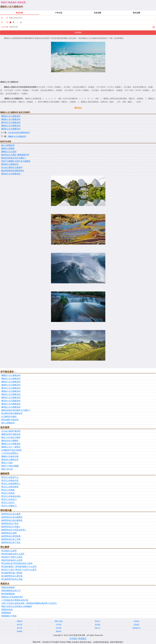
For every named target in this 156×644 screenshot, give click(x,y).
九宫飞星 (59, 624)
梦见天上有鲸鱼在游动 (11, 496)
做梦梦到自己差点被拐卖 (12, 520)
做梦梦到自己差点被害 (11, 514)
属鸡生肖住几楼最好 (10, 441)
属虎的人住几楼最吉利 (11, 119)
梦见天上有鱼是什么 (10, 477)
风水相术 (137, 624)
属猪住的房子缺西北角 (11, 434)
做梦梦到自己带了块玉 (11, 543)
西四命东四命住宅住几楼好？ (14, 158)
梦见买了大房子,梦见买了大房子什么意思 (19, 570)
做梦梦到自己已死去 (10, 524)
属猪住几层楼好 (8, 148)
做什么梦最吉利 (8, 145)
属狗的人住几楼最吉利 (11, 116)
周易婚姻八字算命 (9, 616)
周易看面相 (6, 613)
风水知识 (12, 2)
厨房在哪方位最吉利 (10, 420)
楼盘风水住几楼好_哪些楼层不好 (15, 155)
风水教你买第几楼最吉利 (12, 413)
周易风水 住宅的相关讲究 (12, 597)
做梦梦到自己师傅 (9, 533)
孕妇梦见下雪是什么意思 (12, 557)
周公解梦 (20, 631)
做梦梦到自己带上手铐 (11, 539)
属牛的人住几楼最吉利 (11, 123)
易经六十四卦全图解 (10, 466)
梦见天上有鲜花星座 (10, 487)
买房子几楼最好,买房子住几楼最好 (16, 161)
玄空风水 (137, 621)
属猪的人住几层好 (9, 152)
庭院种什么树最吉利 (10, 164)
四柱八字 (98, 628)
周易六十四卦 (59, 621)
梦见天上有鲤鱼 (8, 490)
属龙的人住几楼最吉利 (11, 129)
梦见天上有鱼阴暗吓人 (11, 484)
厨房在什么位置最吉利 (11, 174)
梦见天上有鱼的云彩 (10, 480)
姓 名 (5, 18)
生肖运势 (22, 2)
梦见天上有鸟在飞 (9, 499)
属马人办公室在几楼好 (11, 437)
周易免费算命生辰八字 (11, 591)
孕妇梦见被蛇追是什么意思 (13, 554)
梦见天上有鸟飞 (8, 503)
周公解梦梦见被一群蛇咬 (12, 573)
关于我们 (73, 639)
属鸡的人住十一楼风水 (11, 447)
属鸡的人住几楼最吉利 (11, 407)
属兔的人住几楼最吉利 (11, 126)
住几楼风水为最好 (9, 417)
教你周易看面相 (8, 594)
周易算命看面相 (8, 587)
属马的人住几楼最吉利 (11, 401)
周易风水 (20, 621)
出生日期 (5, 27)
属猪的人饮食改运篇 (10, 456)
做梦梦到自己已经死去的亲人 (14, 530)
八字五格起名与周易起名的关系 (15, 600)
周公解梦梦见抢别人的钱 (12, 579)
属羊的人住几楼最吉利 (11, 404)
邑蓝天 (4, 2)
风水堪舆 (98, 624)
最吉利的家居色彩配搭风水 (13, 171)
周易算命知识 (7, 610)
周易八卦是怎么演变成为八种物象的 (17, 606)
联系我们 (83, 639)
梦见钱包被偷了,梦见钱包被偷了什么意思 (19, 567)
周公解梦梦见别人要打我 (12, 576)
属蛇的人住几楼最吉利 (11, 398)
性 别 (5, 22)
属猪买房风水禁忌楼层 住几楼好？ (16, 410)
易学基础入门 (137, 628)
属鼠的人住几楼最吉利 (11, 379)
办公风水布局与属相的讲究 (19, 133)
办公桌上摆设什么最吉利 (12, 167)
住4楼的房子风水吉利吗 (11, 450)
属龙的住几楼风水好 (10, 460)
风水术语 (20, 628)
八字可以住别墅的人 (10, 453)
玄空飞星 (20, 624)
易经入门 (98, 621)
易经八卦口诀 (7, 469)
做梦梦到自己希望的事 (11, 536)
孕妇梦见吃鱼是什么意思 (12, 560)
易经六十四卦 (7, 463)
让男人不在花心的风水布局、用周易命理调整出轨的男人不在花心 (29, 603)
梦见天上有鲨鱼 (8, 493)
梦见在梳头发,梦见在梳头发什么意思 (17, 563)
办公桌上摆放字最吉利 (11, 431)
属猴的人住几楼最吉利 (17, 136)
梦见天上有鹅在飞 (9, 506)
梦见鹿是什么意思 (9, 551)
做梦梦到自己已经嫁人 (11, 527)
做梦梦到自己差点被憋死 (12, 517)
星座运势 (59, 631)
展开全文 (78, 108)
